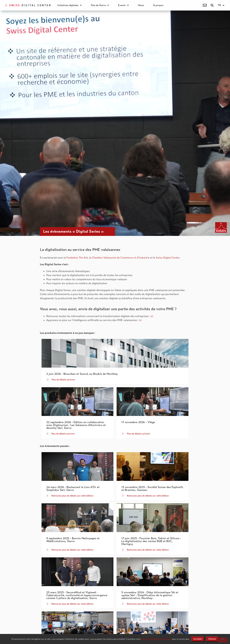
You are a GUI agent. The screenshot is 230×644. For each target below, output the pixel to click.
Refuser (212, 639)
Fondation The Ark (77, 258)
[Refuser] (222, 640)
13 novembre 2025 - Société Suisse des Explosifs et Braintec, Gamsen (152, 489)
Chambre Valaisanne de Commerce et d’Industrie (121, 258)
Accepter (198, 639)
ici (152, 316)
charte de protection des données (156, 639)
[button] (212, 5)
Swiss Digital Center (168, 258)
